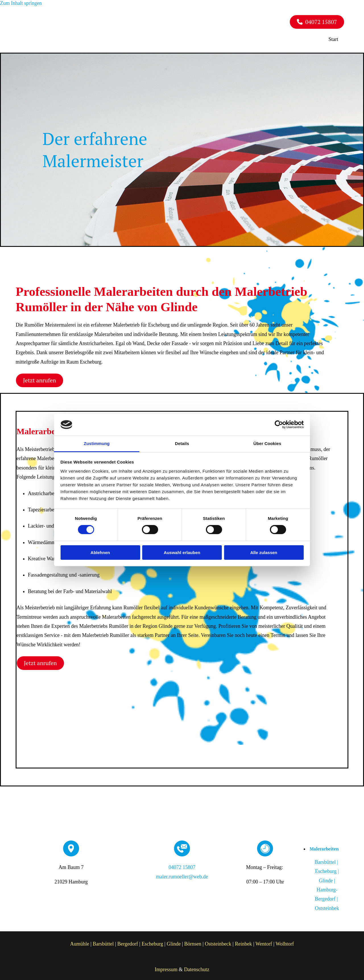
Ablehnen (100, 552)
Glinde (174, 942)
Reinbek (243, 942)
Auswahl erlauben (182, 552)
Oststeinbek (327, 906)
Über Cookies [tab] (267, 443)
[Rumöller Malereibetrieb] (63, 37)
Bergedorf (128, 942)
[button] (317, 22)
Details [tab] (182, 443)
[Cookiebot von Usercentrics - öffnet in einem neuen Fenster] (279, 425)
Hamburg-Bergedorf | (326, 897)
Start (336, 38)
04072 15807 (182, 865)
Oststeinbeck (218, 942)
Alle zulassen (264, 552)
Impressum (166, 967)
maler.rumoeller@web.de (182, 874)
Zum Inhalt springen (21, 3)
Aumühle (79, 942)
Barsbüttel (103, 942)
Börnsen (193, 942)
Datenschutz (197, 967)
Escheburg (152, 942)
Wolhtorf (285, 942)
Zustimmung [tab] (97, 443)
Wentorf (264, 942)
